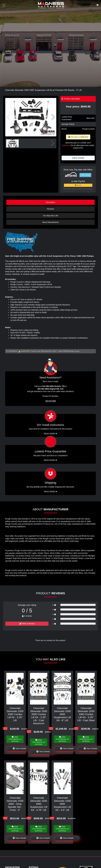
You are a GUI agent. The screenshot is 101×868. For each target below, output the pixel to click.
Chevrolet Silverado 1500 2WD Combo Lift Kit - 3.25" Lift (15, 714)
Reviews (50, 209)
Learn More (85, 175)
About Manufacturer (50, 222)
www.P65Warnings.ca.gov (69, 351)
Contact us (66, 145)
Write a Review (27, 624)
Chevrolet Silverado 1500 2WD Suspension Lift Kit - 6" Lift (62, 714)
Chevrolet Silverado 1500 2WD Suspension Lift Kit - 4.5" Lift (62, 804)
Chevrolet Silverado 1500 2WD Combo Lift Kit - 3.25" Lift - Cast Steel (86, 714)
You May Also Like (50, 216)
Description (50, 202)
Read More (51, 460)
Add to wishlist (78, 158)
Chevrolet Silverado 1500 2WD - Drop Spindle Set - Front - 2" (15, 804)
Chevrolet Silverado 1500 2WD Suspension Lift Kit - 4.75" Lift (39, 804)
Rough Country (89, 129)
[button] (53, 117)
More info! (91, 118)
